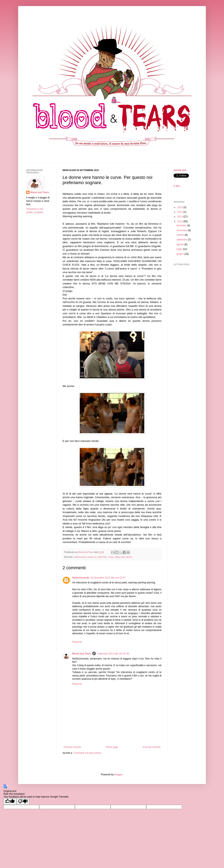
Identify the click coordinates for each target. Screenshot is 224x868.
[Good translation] (10, 801)
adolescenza (80, 557)
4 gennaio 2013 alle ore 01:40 (113, 654)
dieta (117, 557)
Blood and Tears (82, 654)
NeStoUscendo (81, 578)
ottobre (181, 235)
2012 (180, 221)
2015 (180, 207)
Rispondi (77, 642)
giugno (180, 254)
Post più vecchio (152, 747)
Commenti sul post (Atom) (87, 753)
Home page (112, 747)
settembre (182, 240)
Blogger (118, 775)
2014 (180, 212)
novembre (182, 230)
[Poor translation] (23, 801)
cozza (111, 557)
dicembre (182, 225)
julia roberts (127, 557)
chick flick (102, 557)
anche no (92, 557)
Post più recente (72, 747)
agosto (180, 244)
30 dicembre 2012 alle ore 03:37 (108, 578)
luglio (180, 249)
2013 (180, 217)
